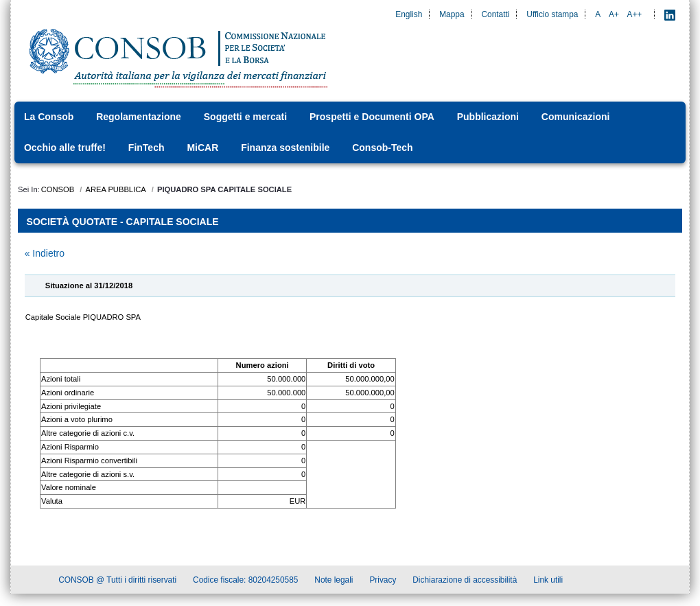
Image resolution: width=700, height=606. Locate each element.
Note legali (334, 582)
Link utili (548, 582)
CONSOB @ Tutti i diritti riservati (117, 582)
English (409, 14)
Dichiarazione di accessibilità (465, 582)
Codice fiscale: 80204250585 (245, 582)
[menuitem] (53, 117)
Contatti (495, 14)
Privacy (383, 582)
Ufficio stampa (552, 14)
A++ (635, 14)
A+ (614, 14)
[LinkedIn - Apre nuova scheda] (670, 14)
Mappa (452, 14)
